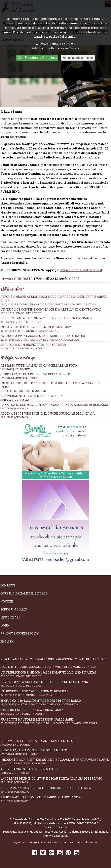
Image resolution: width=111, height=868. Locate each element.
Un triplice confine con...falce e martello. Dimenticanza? (55, 311)
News (6, 279)
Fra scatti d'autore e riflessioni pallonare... (55, 721)
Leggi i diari (10, 617)
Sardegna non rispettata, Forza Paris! (55, 346)
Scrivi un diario (14, 609)
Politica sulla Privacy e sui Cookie (55, 48)
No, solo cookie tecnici (78, 58)
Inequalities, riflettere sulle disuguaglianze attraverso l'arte (55, 761)
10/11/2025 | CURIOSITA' (15, 400)
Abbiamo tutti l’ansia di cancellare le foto (39, 365)
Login (5, 625)
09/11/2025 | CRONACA (15, 408)
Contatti (8, 585)
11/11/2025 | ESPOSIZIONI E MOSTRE (23, 391)
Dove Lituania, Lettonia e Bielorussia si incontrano (55, 320)
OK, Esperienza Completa (37, 58)
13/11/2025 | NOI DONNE (15, 369)
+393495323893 (22, 823)
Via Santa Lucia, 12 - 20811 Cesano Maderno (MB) (70, 819)
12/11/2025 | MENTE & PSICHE (19, 378)
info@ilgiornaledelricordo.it (50, 823)
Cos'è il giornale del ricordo (24, 593)
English (7, 641)
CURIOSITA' (24, 279)
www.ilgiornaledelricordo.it (81, 270)
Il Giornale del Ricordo (25, 819)
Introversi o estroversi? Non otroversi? (55, 329)
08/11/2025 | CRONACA (15, 417)
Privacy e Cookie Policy (20, 633)
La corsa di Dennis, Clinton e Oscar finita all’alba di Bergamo (54, 405)
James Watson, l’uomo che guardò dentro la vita (55, 799)
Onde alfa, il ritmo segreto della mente (35, 374)
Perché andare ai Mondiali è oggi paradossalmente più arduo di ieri (55, 663)
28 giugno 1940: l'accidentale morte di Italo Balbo (55, 338)
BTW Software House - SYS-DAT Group (43, 842)
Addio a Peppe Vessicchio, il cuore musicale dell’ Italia (48, 413)
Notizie (7, 601)
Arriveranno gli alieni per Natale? (31, 396)
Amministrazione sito (83, 842)
